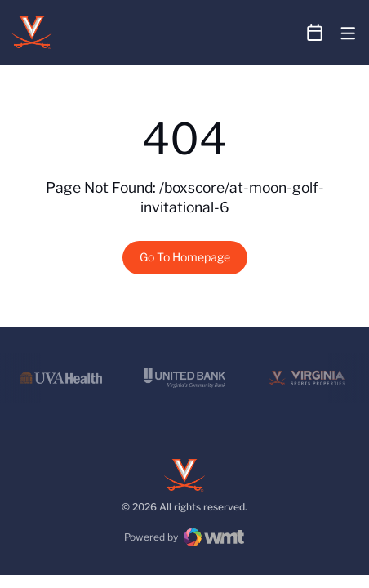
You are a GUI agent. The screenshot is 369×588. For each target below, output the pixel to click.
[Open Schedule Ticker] (315, 33)
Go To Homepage (185, 257)
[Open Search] (284, 33)
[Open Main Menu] (348, 34)
